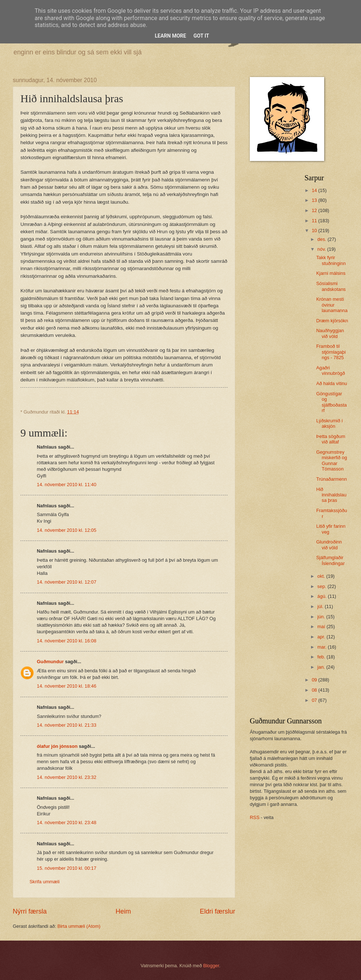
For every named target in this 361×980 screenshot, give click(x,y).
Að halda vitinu (331, 383)
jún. (322, 617)
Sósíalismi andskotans (331, 286)
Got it (201, 36)
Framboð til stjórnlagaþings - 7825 (331, 352)
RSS (255, 817)
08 (315, 690)
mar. (323, 647)
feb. (322, 657)
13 (315, 200)
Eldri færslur (218, 911)
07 (315, 700)
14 (315, 190)
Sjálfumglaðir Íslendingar (330, 560)
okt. (322, 576)
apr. (322, 637)
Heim (123, 911)
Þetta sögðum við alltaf (331, 439)
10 (315, 230)
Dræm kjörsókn (332, 321)
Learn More (170, 36)
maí (322, 627)
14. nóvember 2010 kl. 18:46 (67, 686)
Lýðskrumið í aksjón (329, 423)
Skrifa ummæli (44, 882)
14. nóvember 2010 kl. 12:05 (67, 530)
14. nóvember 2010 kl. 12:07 (67, 582)
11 (315, 221)
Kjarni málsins (331, 273)
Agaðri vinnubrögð (331, 370)
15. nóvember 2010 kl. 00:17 (67, 868)
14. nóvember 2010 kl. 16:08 (67, 641)
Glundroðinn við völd (329, 545)
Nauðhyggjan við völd (330, 333)
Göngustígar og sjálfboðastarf (331, 402)
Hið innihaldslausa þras (331, 495)
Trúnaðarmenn (331, 479)
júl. (321, 606)
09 (315, 680)
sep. (322, 586)
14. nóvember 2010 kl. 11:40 (67, 485)
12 (315, 210)
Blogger (211, 966)
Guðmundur (50, 662)
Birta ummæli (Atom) (79, 926)
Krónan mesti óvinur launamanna (332, 305)
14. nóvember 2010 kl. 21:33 (67, 725)
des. (322, 239)
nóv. (322, 249)
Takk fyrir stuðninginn (331, 260)
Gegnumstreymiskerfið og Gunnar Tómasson (331, 460)
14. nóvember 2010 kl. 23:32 (67, 777)
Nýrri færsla (30, 911)
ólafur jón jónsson (57, 746)
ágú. (323, 596)
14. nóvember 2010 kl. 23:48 (67, 823)
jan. (322, 667)
